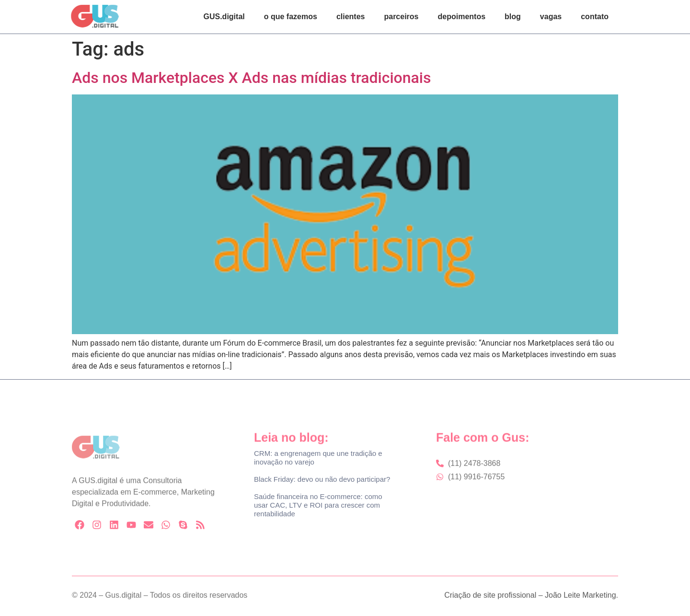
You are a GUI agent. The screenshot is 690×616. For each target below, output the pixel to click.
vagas (551, 17)
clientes (351, 17)
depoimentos (462, 17)
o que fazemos (291, 17)
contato (595, 17)
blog (513, 17)
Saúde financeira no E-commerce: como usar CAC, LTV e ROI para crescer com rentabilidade (318, 505)
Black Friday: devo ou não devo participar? (322, 479)
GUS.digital (224, 17)
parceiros (401, 17)
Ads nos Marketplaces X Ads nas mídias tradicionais (251, 78)
